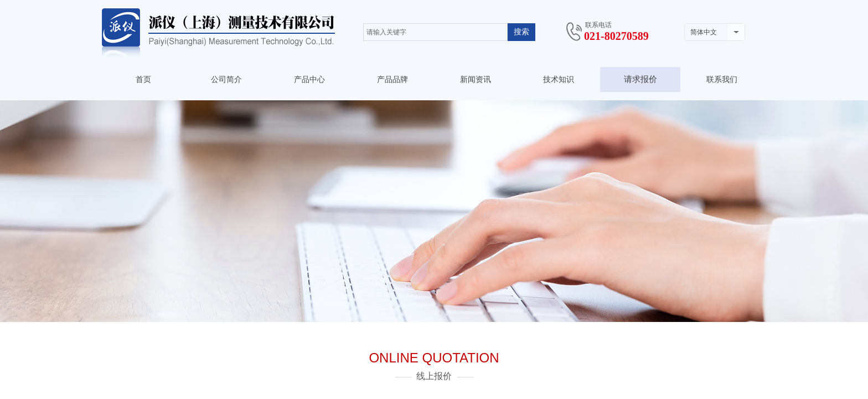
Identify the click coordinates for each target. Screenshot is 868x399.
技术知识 (559, 80)
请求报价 (640, 79)
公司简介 (226, 80)
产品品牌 (392, 80)
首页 (143, 80)
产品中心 (309, 80)
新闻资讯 (476, 80)
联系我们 (722, 80)
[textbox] (435, 32)
